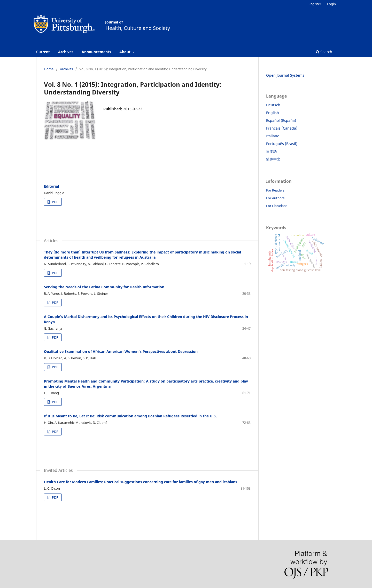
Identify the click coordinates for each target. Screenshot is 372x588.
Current (43, 52)
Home (49, 69)
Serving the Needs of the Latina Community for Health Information (104, 287)
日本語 (272, 151)
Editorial (51, 186)
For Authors (275, 198)
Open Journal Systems (285, 75)
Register (315, 4)
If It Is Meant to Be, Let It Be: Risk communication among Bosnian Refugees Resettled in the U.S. (130, 416)
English (273, 113)
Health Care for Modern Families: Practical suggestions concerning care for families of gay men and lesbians (141, 482)
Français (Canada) (282, 128)
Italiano (273, 136)
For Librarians (277, 206)
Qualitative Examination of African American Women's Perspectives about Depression (121, 351)
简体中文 (273, 159)
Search (324, 52)
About (125, 52)
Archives (66, 52)
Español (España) (281, 120)
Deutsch (273, 105)
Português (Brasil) (282, 144)
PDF (55, 202)
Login (331, 4)
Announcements (96, 52)
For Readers (275, 190)
